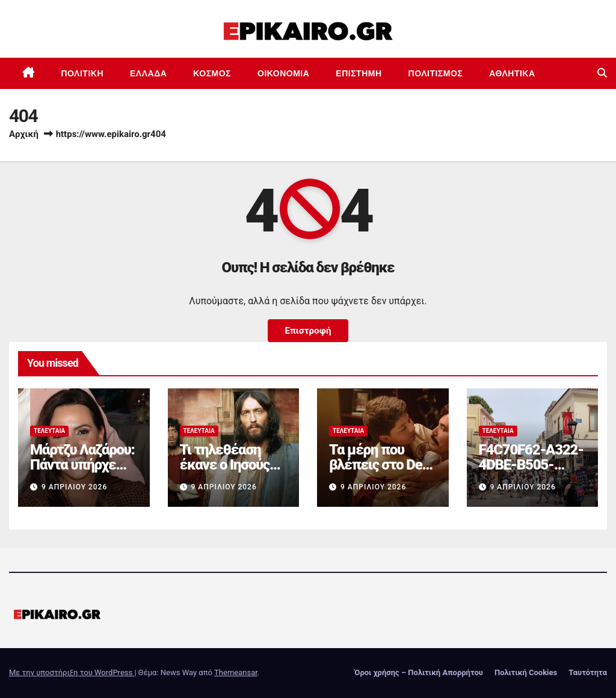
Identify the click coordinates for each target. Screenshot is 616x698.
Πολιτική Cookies (526, 672)
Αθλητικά (512, 73)
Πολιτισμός (436, 73)
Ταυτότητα (588, 672)
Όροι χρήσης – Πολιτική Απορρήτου (419, 672)
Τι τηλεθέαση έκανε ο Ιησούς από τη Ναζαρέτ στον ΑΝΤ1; (228, 472)
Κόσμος (212, 73)
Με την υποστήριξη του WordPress (72, 672)
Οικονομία (283, 73)
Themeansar (236, 672)
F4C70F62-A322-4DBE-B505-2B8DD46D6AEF (531, 465)
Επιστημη (359, 73)
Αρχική (24, 134)
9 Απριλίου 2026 (74, 487)
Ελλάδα (148, 73)
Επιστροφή (308, 331)
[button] (602, 73)
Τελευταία (49, 431)
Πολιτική (83, 73)
